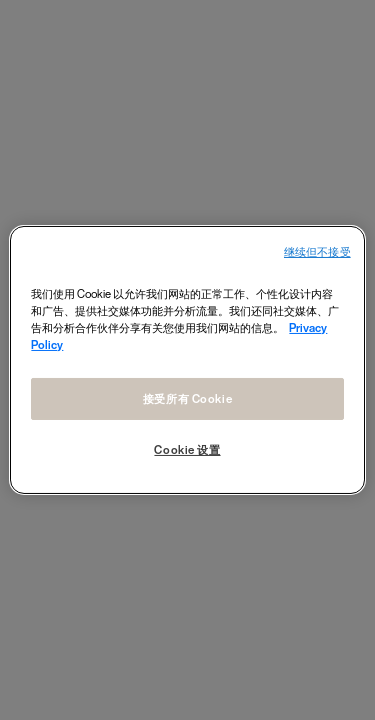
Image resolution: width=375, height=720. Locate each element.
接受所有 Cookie (187, 398)
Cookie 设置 (187, 449)
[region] (187, 360)
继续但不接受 (317, 252)
